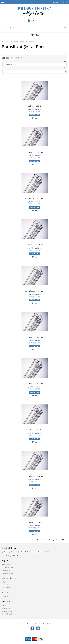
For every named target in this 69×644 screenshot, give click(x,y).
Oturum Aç (57, 2)
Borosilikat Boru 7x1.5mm (35, 245)
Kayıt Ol (65, 2)
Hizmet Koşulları (7, 573)
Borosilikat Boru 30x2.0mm (34, 337)
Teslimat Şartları (7, 567)
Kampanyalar (6, 596)
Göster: (64, 68)
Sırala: (64, 61)
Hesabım (5, 605)
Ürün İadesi (6, 585)
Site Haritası (6, 588)
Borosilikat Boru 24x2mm (34, 430)
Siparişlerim (6, 608)
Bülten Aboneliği (7, 614)
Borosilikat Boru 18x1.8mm (34, 291)
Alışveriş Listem (7, 611)
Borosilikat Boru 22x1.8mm (34, 384)
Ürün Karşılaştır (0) (16, 58)
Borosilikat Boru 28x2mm (34, 106)
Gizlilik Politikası (7, 570)
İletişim (4, 582)
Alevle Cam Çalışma (12, 42)
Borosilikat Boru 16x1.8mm (34, 152)
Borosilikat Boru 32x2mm (34, 522)
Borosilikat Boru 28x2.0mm (34, 476)
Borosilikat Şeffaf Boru (27, 42)
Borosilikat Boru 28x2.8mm (34, 198)
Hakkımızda (6, 564)
